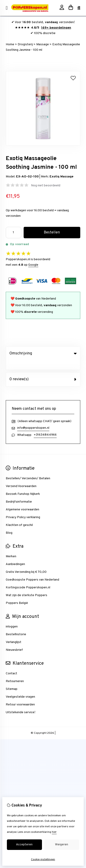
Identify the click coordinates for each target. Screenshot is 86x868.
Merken (11, 547)
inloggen (12, 617)
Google (33, 265)
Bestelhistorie (16, 625)
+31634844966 (45, 425)
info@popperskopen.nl (33, 419)
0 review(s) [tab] (43, 370)
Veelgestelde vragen (20, 687)
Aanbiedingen (15, 555)
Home (10, 44)
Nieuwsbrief (14, 641)
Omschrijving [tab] (43, 354)
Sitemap (12, 680)
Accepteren (24, 845)
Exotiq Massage (61, 177)
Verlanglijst (14, 633)
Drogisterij (25, 44)
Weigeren (62, 845)
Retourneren (15, 672)
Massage (43, 44)
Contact (11, 664)
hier (54, 832)
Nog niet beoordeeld (46, 186)
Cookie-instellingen (43, 860)
